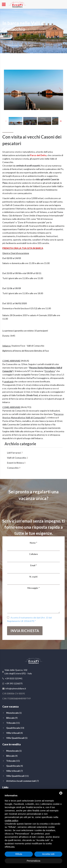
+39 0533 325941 (14, 678)
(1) (14, 713)
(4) (15, 733)
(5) (17, 738)
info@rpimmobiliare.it (16, 688)
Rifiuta (19, 854)
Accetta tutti (48, 854)
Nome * (33, 543)
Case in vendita (11, 744)
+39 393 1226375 (14, 683)
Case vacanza (10, 706)
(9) (12, 718)
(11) (13, 723)
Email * (34, 565)
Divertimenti (30, 42)
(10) (15, 728)
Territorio (16, 42)
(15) (13, 761)
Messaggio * (34, 588)
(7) (15, 771)
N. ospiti (33, 577)
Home (5, 42)
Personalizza (34, 861)
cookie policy (11, 820)
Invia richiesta (25, 631)
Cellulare (33, 554)
